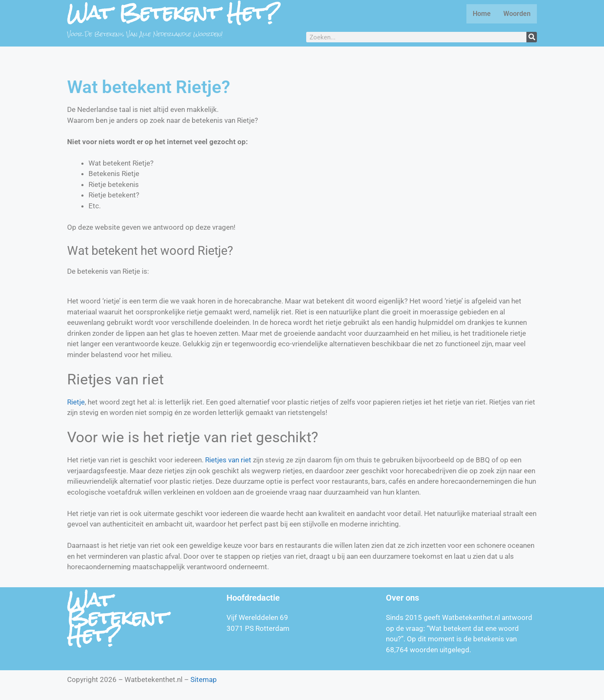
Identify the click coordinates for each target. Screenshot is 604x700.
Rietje (76, 402)
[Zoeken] (532, 37)
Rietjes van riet (228, 460)
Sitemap (204, 679)
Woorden (517, 14)
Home (482, 14)
